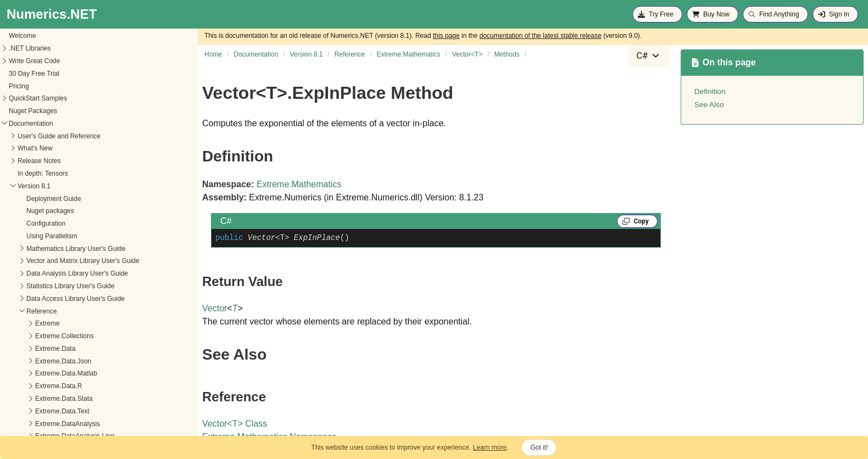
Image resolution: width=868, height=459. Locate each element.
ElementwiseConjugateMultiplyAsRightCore (91, 212)
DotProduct (44, 187)
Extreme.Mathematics (299, 184)
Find (34, 400)
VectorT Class (235, 424)
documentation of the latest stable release (541, 36)
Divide (37, 162)
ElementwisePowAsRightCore (72, 300)
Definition (710, 91)
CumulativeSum (51, 99)
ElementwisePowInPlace (64, 324)
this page (446, 36)
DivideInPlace (48, 175)
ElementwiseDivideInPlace (67, 249)
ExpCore (41, 374)
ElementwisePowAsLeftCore (69, 287)
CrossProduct (48, 49)
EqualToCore (47, 362)
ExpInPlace (45, 387)
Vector (215, 308)
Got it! (539, 447)
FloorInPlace (46, 424)
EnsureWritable (51, 337)
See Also (709, 105)
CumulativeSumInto (57, 125)
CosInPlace (45, 37)
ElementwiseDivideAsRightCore (74, 237)
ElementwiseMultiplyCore (65, 262)
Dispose (40, 149)
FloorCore (43, 412)
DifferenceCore (50, 137)
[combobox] (649, 56)
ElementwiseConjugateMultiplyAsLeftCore (89, 199)
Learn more (490, 447)
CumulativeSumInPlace (62, 112)
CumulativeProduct (56, 62)
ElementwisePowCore (60, 312)
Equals (38, 350)
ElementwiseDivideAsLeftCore (72, 225)
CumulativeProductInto (61, 87)
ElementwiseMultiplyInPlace (69, 275)
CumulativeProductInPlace (67, 75)
